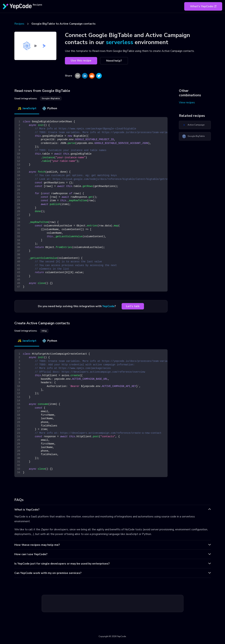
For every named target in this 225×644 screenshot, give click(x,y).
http (44, 331)
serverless (120, 42)
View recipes (187, 102)
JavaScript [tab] (27, 108)
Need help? (114, 61)
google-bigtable (51, 98)
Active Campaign (193, 125)
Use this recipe (81, 61)
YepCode (108, 306)
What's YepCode (203, 6)
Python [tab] (50, 108)
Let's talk (133, 306)
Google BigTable (193, 136)
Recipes (19, 24)
